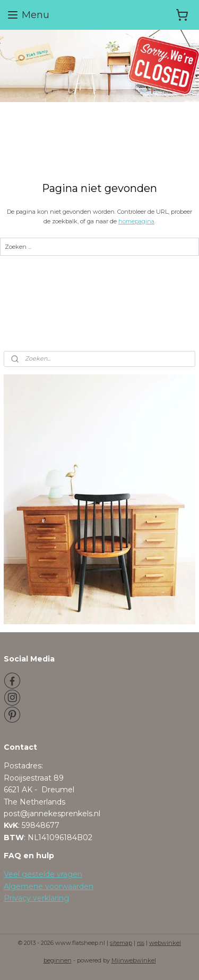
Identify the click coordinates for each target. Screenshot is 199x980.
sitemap (121, 943)
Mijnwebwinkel (134, 960)
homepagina (136, 221)
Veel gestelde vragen (43, 874)
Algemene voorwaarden (49, 886)
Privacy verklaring (36, 898)
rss (141, 943)
